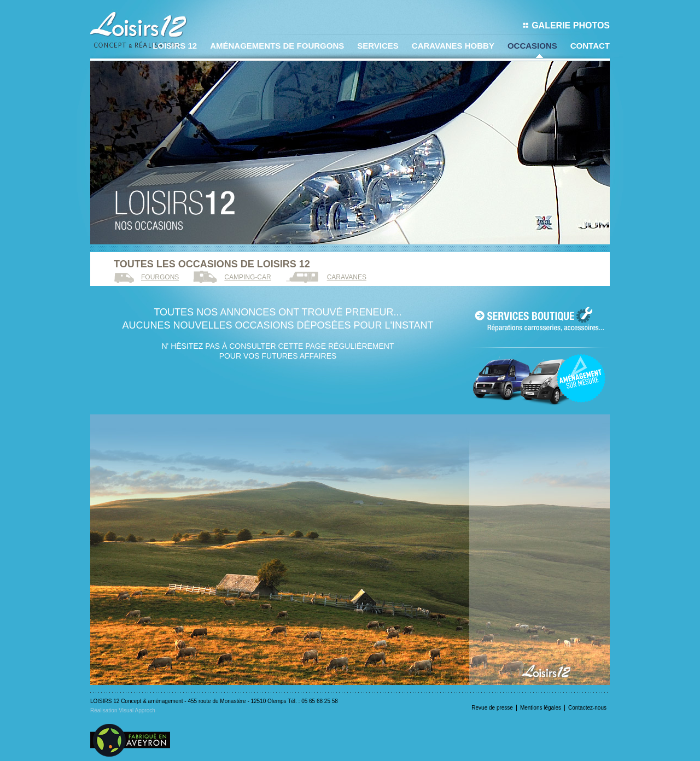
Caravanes (347, 277)
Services (378, 46)
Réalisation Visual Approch (123, 710)
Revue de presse (492, 708)
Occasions (532, 46)
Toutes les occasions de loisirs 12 (212, 264)
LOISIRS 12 (175, 46)
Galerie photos (566, 25)
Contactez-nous (587, 708)
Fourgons (160, 277)
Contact (590, 46)
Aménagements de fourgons (277, 46)
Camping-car (247, 277)
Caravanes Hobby (453, 46)
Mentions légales (541, 708)
